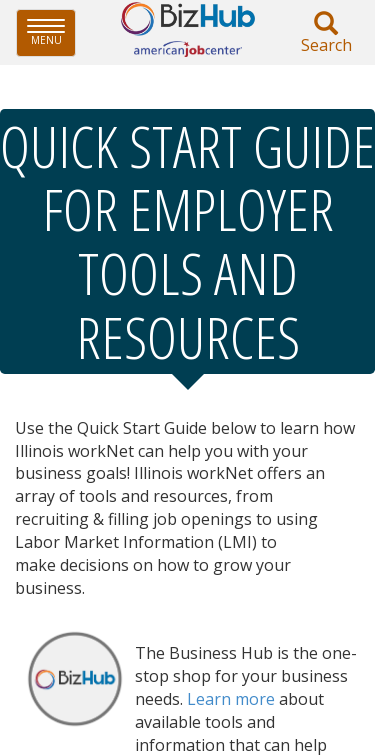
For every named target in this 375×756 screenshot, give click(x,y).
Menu (51, 32)
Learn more (231, 699)
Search (326, 33)
